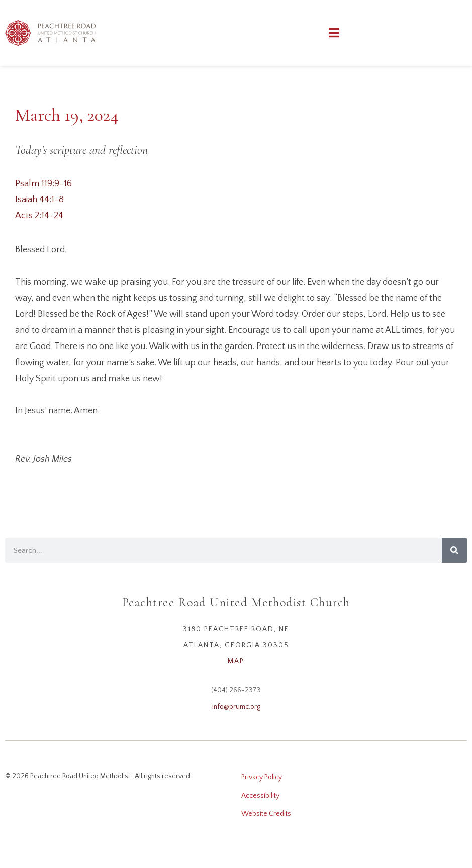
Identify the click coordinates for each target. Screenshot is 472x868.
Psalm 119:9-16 (43, 184)
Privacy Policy (262, 777)
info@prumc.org (236, 707)
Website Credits (266, 814)
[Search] (454, 550)
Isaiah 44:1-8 (39, 200)
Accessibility (260, 796)
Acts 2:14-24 (39, 216)
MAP (236, 661)
